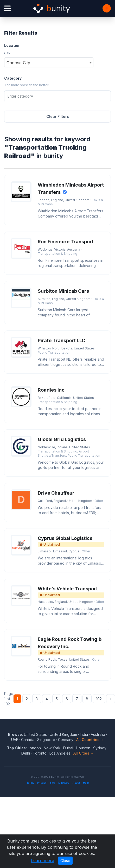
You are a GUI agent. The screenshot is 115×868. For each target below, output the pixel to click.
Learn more (43, 860)
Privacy (42, 783)
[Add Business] (107, 8)
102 (99, 699)
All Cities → (84, 753)
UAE (15, 740)
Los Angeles (60, 753)
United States (35, 734)
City (7, 53)
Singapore (46, 740)
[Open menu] (7, 8)
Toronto (40, 753)
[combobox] (49, 62)
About (76, 783)
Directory (64, 783)
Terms (30, 783)
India (84, 734)
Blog (52, 783)
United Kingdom (63, 734)
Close (65, 861)
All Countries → (90, 740)
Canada (28, 740)
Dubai (68, 748)
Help (86, 783)
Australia (98, 734)
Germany (66, 740)
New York (52, 748)
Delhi (26, 753)
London (34, 748)
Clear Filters (58, 116)
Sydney (100, 748)
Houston (83, 748)
